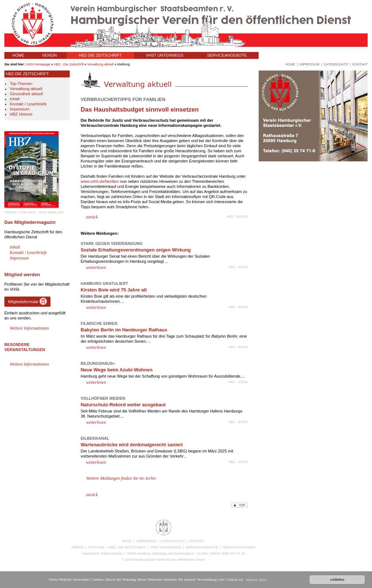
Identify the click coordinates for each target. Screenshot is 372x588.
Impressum (20, 109)
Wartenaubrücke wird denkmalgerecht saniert (132, 445)
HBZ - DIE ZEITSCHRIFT (128, 547)
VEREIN (50, 55)
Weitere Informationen (29, 328)
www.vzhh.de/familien (100, 181)
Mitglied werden (22, 275)
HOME (18, 55)
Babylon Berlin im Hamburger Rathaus (124, 330)
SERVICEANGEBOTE (227, 55)
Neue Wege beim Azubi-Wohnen (117, 370)
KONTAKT (197, 541)
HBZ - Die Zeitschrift (69, 64)
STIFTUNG (96, 547)
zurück (92, 217)
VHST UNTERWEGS (165, 55)
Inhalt (15, 99)
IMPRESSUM (146, 541)
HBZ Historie (21, 114)
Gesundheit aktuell (26, 94)
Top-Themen (21, 84)
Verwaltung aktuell (100, 64)
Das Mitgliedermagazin (30, 222)
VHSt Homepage (38, 64)
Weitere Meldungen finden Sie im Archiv (121, 478)
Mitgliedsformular (27, 301)
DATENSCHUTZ (173, 541)
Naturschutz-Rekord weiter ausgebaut (123, 405)
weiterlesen (96, 267)
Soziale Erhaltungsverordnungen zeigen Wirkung (136, 250)
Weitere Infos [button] (256, 580)
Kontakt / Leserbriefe (28, 104)
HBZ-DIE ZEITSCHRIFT (100, 55)
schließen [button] (337, 579)
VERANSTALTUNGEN (287, 55)
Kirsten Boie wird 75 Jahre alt (114, 290)
